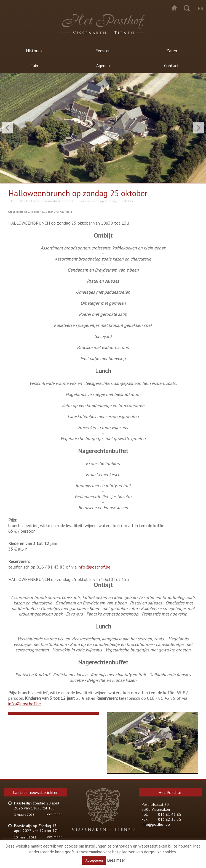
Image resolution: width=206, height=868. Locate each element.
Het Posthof (18, 201)
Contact (172, 65)
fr (201, 8)
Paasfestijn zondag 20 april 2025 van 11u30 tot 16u (37, 806)
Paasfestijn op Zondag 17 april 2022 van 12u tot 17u (36, 828)
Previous (7, 128)
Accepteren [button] (94, 860)
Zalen (172, 51)
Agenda (103, 65)
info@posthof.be (94, 567)
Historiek (34, 51)
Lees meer (54, 814)
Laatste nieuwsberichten (50, 201)
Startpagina (174, 8)
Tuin (34, 65)
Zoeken (187, 8)
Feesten (103, 51)
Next (199, 128)
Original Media (63, 212)
